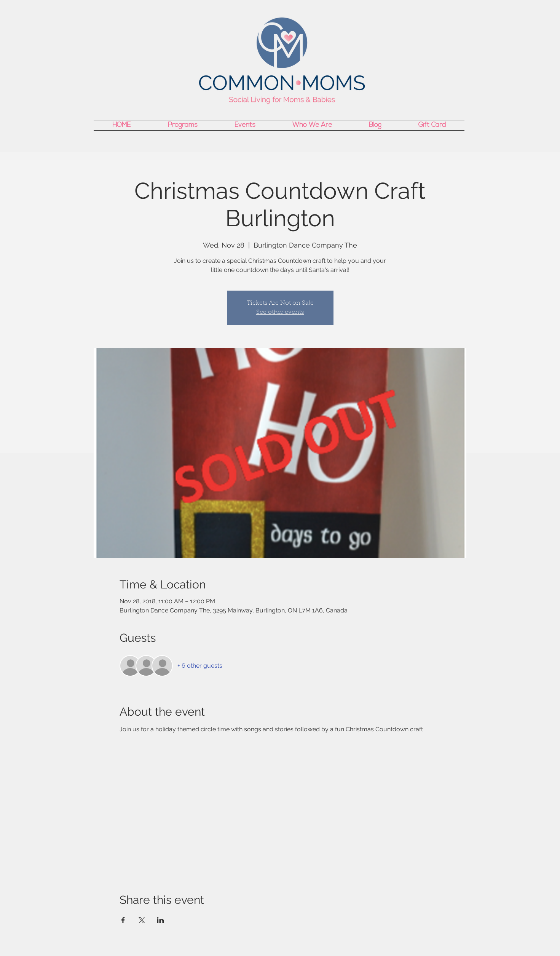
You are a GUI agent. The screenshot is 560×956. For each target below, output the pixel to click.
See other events (280, 312)
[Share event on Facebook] (123, 920)
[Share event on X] (142, 920)
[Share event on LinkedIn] (160, 920)
